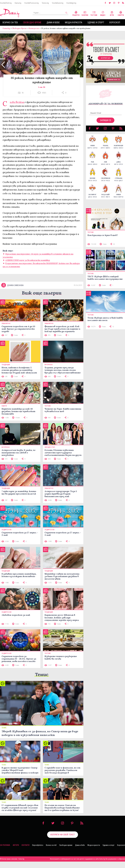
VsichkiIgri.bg (71, 3)
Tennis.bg (45, 3)
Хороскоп (115, 22)
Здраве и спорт (96, 22)
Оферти (121, 13)
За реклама (5, 852)
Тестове (94, 13)
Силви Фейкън (17, 105)
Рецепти (76, 13)
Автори (16, 852)
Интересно (34, 28)
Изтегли (105, 61)
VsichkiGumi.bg (58, 3)
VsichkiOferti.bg (6, 3)
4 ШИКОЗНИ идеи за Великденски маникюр (28, 263)
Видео (103, 13)
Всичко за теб (10, 22)
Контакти (26, 852)
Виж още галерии (42, 299)
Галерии (85, 13)
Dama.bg (18, 3)
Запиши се (106, 123)
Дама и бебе (53, 22)
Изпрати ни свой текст (63, 841)
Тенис (42, 681)
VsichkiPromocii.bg (32, 3)
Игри (112, 13)
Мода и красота (74, 22)
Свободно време (32, 22)
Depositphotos (38, 852)
